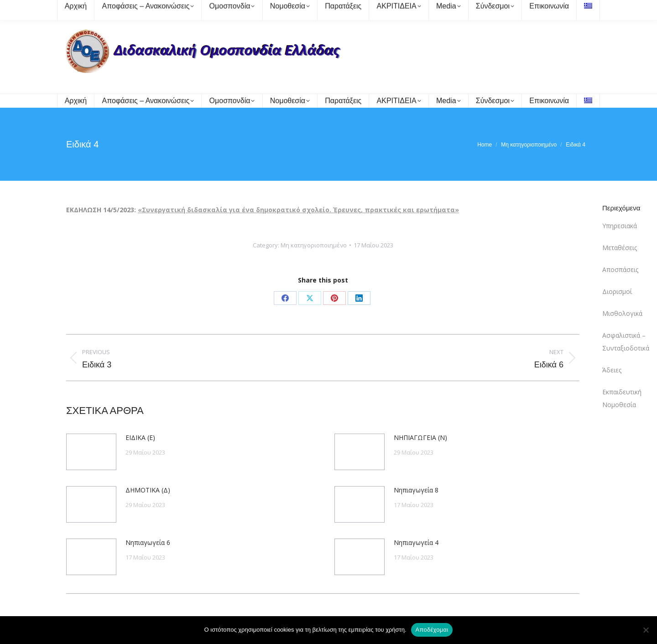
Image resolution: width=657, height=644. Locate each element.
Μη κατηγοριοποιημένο (314, 245)
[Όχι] (646, 630)
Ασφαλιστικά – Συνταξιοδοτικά (626, 342)
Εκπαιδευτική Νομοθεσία (622, 398)
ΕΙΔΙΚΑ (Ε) (140, 437)
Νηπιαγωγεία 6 (148, 542)
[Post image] (91, 452)
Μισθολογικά (622, 313)
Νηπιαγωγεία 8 (416, 490)
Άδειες (612, 370)
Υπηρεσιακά (620, 226)
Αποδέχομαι (432, 630)
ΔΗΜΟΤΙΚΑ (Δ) (148, 490)
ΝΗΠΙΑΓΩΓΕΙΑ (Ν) (420, 437)
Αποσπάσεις (620, 270)
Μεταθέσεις (620, 248)
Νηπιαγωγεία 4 (416, 542)
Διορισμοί (617, 291)
